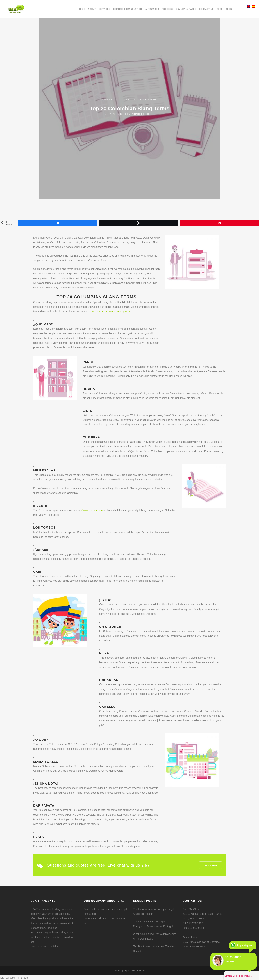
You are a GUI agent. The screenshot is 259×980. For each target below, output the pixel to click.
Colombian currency (93, 510)
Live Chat (211, 865)
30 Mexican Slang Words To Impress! (109, 312)
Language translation (119, 100)
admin (136, 114)
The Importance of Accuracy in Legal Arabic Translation (154, 912)
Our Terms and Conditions (45, 947)
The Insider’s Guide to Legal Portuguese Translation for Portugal (153, 924)
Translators (147, 100)
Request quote (245, 945)
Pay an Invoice (191, 937)
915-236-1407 (195, 923)
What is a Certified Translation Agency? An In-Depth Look (155, 936)
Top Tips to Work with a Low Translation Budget (155, 949)
